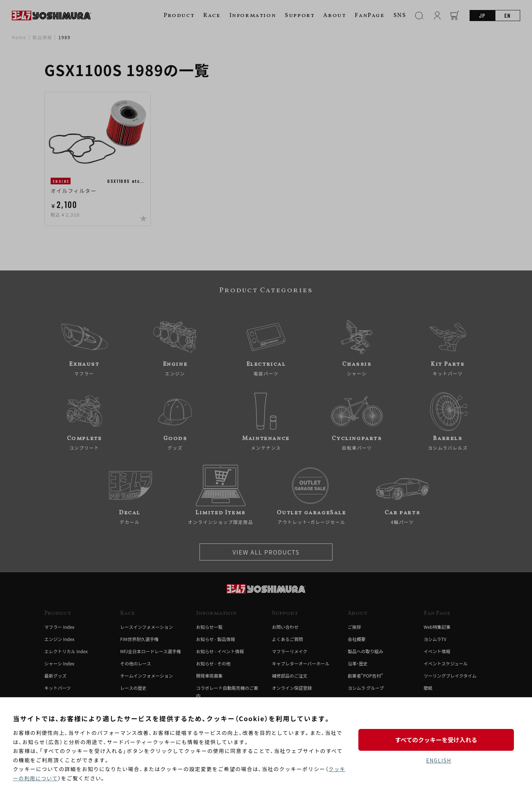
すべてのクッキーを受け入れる (439, 740)
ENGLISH (439, 761)
